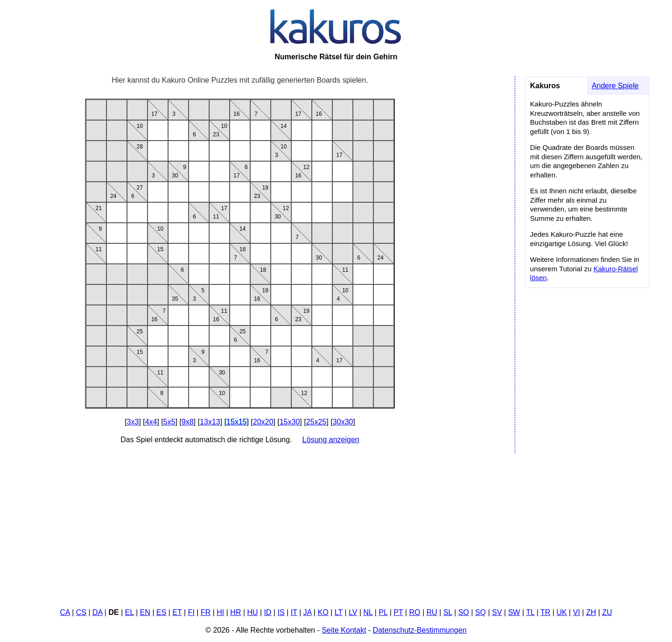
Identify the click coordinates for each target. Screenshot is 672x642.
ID (268, 612)
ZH (591, 612)
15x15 (237, 422)
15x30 (290, 422)
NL (368, 612)
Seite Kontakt (344, 630)
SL (448, 612)
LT (339, 612)
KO (323, 612)
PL (383, 612)
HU (253, 612)
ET (177, 612)
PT (399, 612)
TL (530, 612)
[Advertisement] (336, 527)
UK (561, 612)
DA (97, 612)
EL (129, 612)
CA (65, 612)
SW (514, 612)
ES (161, 612)
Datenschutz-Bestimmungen (420, 630)
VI (577, 612)
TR (545, 612)
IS (281, 612)
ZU (607, 612)
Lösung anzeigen (331, 440)
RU (432, 612)
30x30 (343, 422)
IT (294, 612)
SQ (480, 612)
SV (497, 612)
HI (220, 612)
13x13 (210, 422)
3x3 (133, 422)
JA (308, 612)
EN (145, 612)
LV (353, 612)
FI (191, 612)
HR (235, 612)
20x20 (263, 422)
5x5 (169, 422)
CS (81, 612)
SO (464, 612)
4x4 (151, 422)
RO (415, 612)
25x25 (316, 422)
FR (206, 612)
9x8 (188, 422)
